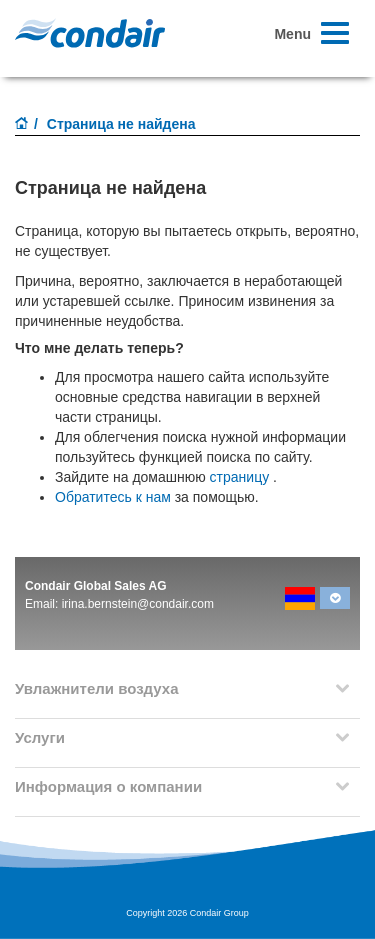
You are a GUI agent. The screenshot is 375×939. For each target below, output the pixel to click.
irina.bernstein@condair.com (138, 604)
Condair (90, 33)
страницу (240, 477)
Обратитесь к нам (113, 497)
